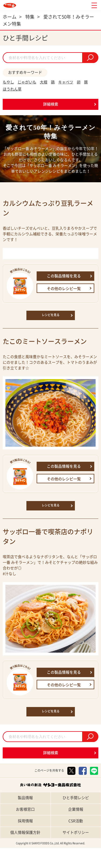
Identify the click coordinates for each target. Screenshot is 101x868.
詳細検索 (51, 104)
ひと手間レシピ (76, 798)
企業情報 (76, 809)
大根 (44, 82)
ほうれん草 (12, 89)
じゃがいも (27, 82)
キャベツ (66, 82)
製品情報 (25, 798)
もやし (8, 82)
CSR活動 (76, 821)
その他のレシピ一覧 (64, 289)
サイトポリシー (76, 832)
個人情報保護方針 (25, 832)
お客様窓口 (25, 809)
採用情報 (25, 821)
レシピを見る (51, 315)
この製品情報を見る (64, 276)
